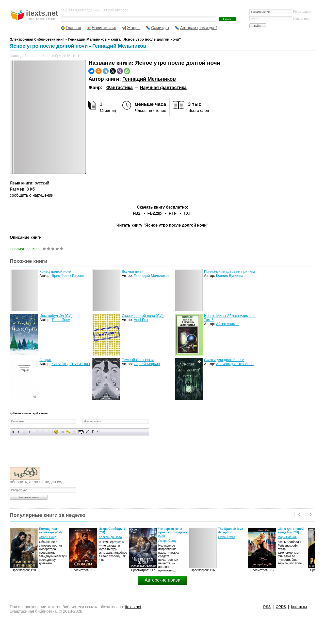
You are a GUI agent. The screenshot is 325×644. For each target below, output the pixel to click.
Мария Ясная (287, 537)
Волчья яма (132, 272)
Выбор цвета (74, 432)
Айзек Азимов (228, 324)
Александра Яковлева (235, 364)
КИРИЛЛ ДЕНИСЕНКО (71, 364)
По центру (43, 432)
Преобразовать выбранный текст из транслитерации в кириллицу (93, 432)
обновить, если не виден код (36, 482)
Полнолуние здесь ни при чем (229, 272)
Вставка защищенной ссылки (68, 432)
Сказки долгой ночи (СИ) (143, 316)
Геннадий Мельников (149, 79)
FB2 (137, 213)
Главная (73, 28)
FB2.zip (154, 213)
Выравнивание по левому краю (37, 432)
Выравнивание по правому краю (49, 432)
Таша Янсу (61, 320)
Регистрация (302, 12)
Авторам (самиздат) (199, 28)
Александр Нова (110, 537)
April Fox (141, 320)
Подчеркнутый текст (25, 432)
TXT (187, 213)
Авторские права (162, 580)
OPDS (281, 607)
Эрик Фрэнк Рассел (68, 276)
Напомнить (301, 19)
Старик (45, 360)
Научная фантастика (163, 88)
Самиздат (160, 28)
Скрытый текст (81, 432)
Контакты (299, 607)
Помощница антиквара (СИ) (50, 531)
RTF (173, 213)
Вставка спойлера (98, 432)
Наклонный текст (19, 432)
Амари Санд (48, 537)
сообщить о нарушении (31, 195)
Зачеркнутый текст (30, 432)
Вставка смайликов (56, 432)
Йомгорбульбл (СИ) (56, 316)
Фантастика (120, 88)
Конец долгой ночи (55, 272)
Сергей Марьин (147, 364)
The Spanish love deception (230, 531)
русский (42, 183)
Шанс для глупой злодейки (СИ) (290, 531)
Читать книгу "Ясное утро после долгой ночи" (163, 225)
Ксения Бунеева (230, 276)
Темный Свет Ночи (138, 360)
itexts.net (133, 607)
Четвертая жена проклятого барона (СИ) (173, 532)
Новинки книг (104, 28)
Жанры (134, 28)
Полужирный (13, 432)
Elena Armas (226, 537)
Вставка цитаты (87, 432)
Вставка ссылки (62, 432)
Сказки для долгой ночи (224, 360)
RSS (267, 607)
